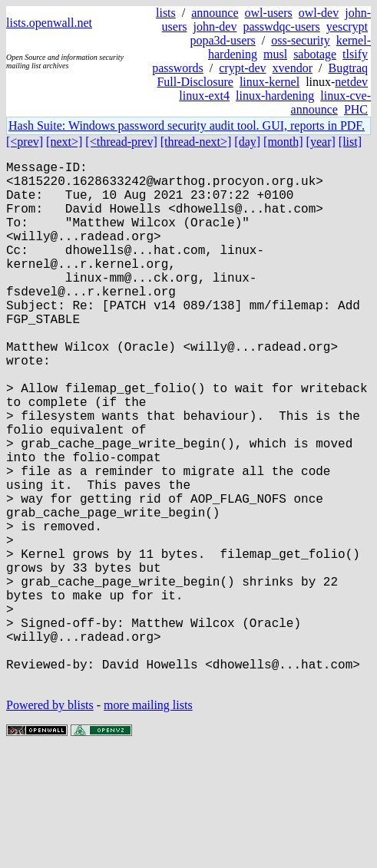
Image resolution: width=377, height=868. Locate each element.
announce (215, 13)
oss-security (300, 40)
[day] (247, 142)
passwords (178, 68)
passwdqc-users (281, 26)
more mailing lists (148, 822)
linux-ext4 (204, 96)
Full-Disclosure (195, 82)
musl (275, 54)
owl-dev (319, 13)
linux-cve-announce (331, 102)
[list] (350, 142)
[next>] (64, 142)
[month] (283, 142)
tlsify (355, 54)
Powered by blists (50, 822)
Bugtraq (348, 68)
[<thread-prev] (121, 142)
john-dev (215, 26)
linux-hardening (275, 96)
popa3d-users (222, 40)
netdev (351, 82)
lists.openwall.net (49, 23)
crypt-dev (242, 68)
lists (166, 13)
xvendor (293, 68)
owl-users (269, 13)
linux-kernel (270, 82)
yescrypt (347, 26)
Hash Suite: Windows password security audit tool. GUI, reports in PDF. (187, 125)
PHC (356, 109)
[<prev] (25, 142)
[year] (321, 142)
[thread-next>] (196, 142)
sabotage (315, 54)
